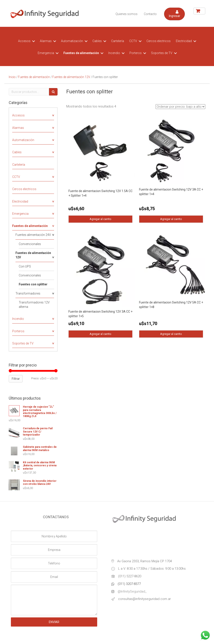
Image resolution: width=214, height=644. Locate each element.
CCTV (133, 41)
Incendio (114, 53)
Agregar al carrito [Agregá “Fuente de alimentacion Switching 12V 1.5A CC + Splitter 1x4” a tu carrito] (100, 219)
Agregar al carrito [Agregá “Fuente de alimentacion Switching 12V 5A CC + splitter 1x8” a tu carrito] (171, 333)
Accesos (24, 41)
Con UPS (25, 266)
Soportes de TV (162, 53)
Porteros (136, 53)
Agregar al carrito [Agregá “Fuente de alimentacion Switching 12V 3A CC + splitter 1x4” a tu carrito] (171, 219)
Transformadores (28, 293)
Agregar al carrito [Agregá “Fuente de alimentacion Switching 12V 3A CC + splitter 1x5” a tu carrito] (100, 333)
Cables (97, 41)
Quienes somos (127, 14)
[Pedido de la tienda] (180, 107)
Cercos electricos (159, 41)
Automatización (72, 41)
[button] (174, 14)
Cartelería (118, 41)
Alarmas (46, 41)
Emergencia (46, 53)
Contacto (150, 14)
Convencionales (30, 244)
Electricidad (184, 41)
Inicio (12, 77)
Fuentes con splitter (33, 284)
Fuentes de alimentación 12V (71, 77)
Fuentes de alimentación (81, 53)
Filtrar (16, 379)
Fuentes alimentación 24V (33, 235)
